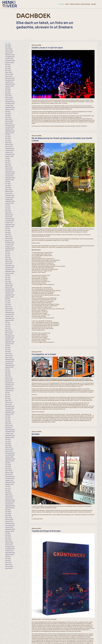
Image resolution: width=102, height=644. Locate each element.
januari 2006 (9, 521)
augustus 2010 (9, 414)
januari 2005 (9, 545)
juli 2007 (8, 486)
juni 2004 (8, 559)
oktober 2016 (9, 270)
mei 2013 (8, 350)
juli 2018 (8, 229)
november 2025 (10, 57)
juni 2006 (8, 512)
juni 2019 (8, 207)
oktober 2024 (9, 82)
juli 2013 (8, 346)
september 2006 (10, 506)
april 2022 (8, 141)
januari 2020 (9, 193)
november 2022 (10, 127)
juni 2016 (8, 277)
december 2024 (10, 78)
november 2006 (10, 502)
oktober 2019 (9, 199)
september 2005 (10, 529)
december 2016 (10, 266)
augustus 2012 (9, 367)
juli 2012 (8, 369)
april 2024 (8, 94)
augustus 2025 (9, 63)
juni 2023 (8, 113)
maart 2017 (8, 260)
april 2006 (8, 516)
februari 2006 (9, 520)
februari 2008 (9, 473)
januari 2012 (9, 381)
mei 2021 (8, 162)
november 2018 (10, 221)
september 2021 (10, 154)
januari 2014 (9, 334)
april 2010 (8, 422)
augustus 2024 (10, 86)
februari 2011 (9, 402)
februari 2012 (9, 379)
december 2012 (10, 359)
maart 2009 (9, 447)
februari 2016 (9, 285)
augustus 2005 (10, 531)
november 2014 (10, 314)
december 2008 (10, 453)
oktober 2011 (9, 387)
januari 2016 (9, 287)
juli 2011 (7, 393)
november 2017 (10, 244)
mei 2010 (8, 420)
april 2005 (8, 539)
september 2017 (10, 248)
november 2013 (10, 338)
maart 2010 (8, 424)
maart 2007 (9, 494)
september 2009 (10, 436)
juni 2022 (8, 137)
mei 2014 (8, 326)
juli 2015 (8, 299)
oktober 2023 (9, 106)
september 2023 (10, 108)
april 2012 (8, 375)
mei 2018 (8, 232)
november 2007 (10, 478)
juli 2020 (8, 182)
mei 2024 (8, 92)
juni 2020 (8, 184)
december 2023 (10, 102)
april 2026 (8, 47)
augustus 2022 (9, 133)
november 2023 (10, 104)
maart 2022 (8, 143)
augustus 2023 (9, 109)
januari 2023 (9, 123)
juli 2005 (8, 533)
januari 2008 (9, 475)
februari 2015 (9, 309)
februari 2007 (9, 496)
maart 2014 (8, 330)
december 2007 (10, 477)
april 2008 (8, 469)
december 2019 (10, 195)
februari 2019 (9, 215)
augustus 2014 (9, 320)
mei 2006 (8, 514)
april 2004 (8, 562)
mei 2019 (8, 209)
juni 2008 (8, 465)
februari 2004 (9, 566)
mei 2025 (8, 68)
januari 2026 (9, 53)
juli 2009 (8, 439)
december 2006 (10, 500)
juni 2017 (8, 254)
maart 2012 (8, 377)
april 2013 (8, 352)
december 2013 (10, 336)
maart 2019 (8, 213)
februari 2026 (9, 51)
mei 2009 (8, 443)
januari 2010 (9, 428)
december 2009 (10, 430)
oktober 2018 (9, 223)
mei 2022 (8, 139)
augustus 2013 (9, 344)
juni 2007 (8, 488)
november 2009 (10, 432)
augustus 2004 (10, 555)
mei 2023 (8, 115)
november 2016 (10, 268)
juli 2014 (8, 322)
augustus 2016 (9, 273)
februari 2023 (9, 121)
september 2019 (10, 201)
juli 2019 (8, 205)
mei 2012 (8, 373)
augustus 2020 (10, 180)
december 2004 (10, 547)
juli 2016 (8, 275)
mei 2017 (8, 256)
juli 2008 (8, 463)
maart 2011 (8, 400)
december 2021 (10, 149)
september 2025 (10, 61)
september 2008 (10, 459)
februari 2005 (9, 543)
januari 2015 (9, 311)
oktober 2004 (9, 551)
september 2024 (10, 84)
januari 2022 (9, 147)
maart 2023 (8, 119)
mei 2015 (8, 303)
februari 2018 (9, 238)
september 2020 (10, 178)
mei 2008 (8, 467)
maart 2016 (8, 283)
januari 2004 (9, 568)
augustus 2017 (9, 250)
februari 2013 (9, 355)
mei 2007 (8, 490)
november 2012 (10, 361)
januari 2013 (9, 357)
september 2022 (10, 131)
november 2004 (10, 549)
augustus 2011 (9, 391)
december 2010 (10, 406)
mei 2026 (8, 45)
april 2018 (8, 234)
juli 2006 (8, 510)
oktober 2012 (9, 363)
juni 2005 (8, 535)
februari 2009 (9, 449)
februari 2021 (9, 168)
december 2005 (10, 523)
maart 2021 (8, 166)
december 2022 (10, 125)
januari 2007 (9, 498)
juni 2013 (8, 348)
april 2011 (8, 398)
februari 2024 (9, 98)
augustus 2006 (10, 508)
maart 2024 (8, 96)
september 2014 (10, 318)
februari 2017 (9, 262)
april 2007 (8, 492)
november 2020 (10, 174)
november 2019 (10, 197)
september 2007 (10, 482)
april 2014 (8, 328)
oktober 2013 (9, 340)
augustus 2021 (9, 156)
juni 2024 (8, 90)
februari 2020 (9, 191)
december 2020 (10, 172)
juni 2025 (8, 66)
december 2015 (10, 289)
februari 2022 (9, 145)
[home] (10, 4)
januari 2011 (8, 404)
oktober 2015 (9, 293)
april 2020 (8, 188)
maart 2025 (8, 72)
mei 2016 (8, 279)
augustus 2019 (9, 203)
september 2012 (10, 365)
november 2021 (10, 150)
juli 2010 (8, 416)
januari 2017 (9, 264)
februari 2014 (9, 332)
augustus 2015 (9, 297)
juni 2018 (8, 231)
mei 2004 (8, 561)
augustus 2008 (10, 461)
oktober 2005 (9, 527)
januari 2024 (9, 100)
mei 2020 (8, 186)
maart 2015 (8, 307)
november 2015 (10, 291)
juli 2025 (8, 65)
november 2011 (9, 385)
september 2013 (10, 342)
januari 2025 (9, 76)
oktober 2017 (9, 246)
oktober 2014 (9, 316)
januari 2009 (9, 451)
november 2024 (10, 80)
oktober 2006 (9, 504)
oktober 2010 (9, 410)
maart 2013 (8, 354)
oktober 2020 (9, 176)
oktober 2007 (9, 480)
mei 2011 (8, 396)
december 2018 (10, 219)
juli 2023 (8, 111)
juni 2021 (8, 160)
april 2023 (8, 117)
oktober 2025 (9, 59)
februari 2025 (9, 74)
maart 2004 (9, 564)
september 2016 (10, 272)
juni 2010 (8, 418)
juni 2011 (8, 395)
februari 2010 (9, 426)
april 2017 (8, 258)
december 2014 (10, 313)
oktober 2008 (9, 457)
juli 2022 (8, 135)
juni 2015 (8, 301)
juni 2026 (8, 43)
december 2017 (10, 242)
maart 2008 (9, 471)
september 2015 (10, 295)
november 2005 (10, 525)
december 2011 (9, 383)
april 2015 (8, 305)
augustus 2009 (10, 437)
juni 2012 (8, 371)
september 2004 (10, 553)
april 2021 (8, 164)
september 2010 (10, 412)
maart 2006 (9, 518)
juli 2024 (8, 88)
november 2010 (10, 408)
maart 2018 (8, 236)
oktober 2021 (9, 152)
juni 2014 (8, 324)
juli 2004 (8, 557)
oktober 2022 (9, 129)
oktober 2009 (9, 434)
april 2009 (8, 445)
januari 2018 (9, 240)
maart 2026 (8, 49)
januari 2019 (9, 217)
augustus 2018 (9, 227)
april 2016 (8, 281)
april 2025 (8, 70)
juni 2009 (8, 441)
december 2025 (10, 55)
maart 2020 (9, 190)
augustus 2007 (10, 484)
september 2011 (10, 389)
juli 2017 (8, 252)
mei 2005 (8, 537)
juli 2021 (8, 158)
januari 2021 (9, 170)
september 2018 (10, 225)
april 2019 (8, 211)
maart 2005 (9, 541)
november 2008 (10, 455)
